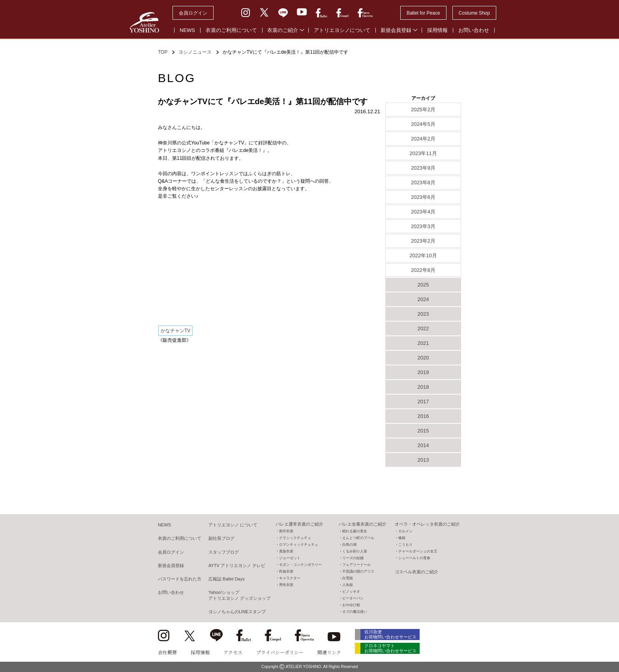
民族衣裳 (286, 571)
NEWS (187, 30)
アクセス (233, 652)
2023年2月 (423, 241)
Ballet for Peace (423, 13)
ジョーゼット (290, 558)
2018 (423, 387)
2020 (423, 358)
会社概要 (167, 652)
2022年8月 (423, 270)
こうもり (405, 545)
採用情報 (437, 30)
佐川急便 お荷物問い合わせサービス (391, 634)
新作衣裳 (286, 531)
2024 (423, 299)
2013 (423, 460)
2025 (423, 285)
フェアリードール (356, 565)
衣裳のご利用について (231, 30)
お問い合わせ (474, 30)
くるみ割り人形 (355, 551)
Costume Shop (474, 13)
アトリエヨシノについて (342, 30)
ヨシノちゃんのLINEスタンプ (237, 612)
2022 (423, 329)
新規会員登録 (396, 30)
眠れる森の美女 (355, 531)
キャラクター (290, 578)
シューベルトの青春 (414, 558)
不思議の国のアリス (358, 571)
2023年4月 (423, 212)
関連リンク (329, 652)
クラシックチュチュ (295, 538)
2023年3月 (423, 226)
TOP (163, 52)
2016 (423, 416)
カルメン (405, 531)
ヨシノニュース (195, 52)
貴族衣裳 (286, 551)
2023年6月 (423, 197)
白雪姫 (348, 578)
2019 (423, 372)
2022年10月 (423, 256)
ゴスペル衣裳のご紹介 (416, 572)
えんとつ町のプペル (358, 538)
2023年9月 (423, 168)
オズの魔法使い (355, 612)
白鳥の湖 (349, 545)
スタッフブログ (224, 552)
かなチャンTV (175, 331)
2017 (423, 402)
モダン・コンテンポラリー (300, 565)
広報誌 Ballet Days (227, 579)
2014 (423, 445)
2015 (423, 431)
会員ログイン (193, 13)
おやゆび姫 (351, 605)
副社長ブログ (221, 538)
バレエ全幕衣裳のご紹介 (363, 524)
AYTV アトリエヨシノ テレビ (237, 565)
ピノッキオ (351, 592)
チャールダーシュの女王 (418, 551)
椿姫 (402, 538)
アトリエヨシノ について (233, 525)
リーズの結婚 (353, 558)
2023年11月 (423, 153)
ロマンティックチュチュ (299, 545)
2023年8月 (423, 183)
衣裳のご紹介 (283, 30)
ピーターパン (353, 598)
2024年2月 (423, 139)
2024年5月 (423, 124)
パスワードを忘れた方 (180, 579)
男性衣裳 (286, 585)
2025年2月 (423, 110)
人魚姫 (348, 585)
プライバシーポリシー (280, 652)
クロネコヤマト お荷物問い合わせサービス (391, 649)
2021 (423, 343)
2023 (423, 314)
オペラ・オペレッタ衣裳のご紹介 (427, 524)
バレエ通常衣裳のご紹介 (299, 524)
